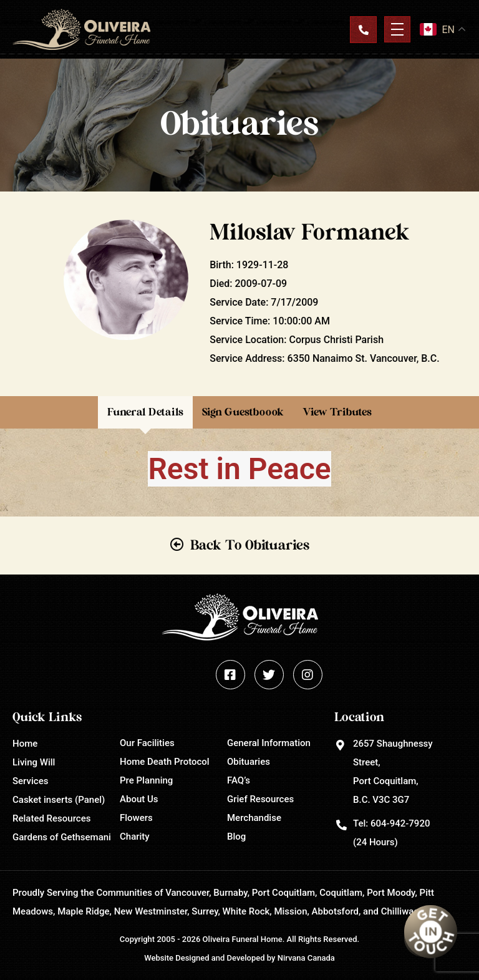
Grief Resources (260, 799)
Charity (135, 837)
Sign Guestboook (243, 412)
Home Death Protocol (165, 762)
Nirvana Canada (306, 958)
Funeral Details (145, 412)
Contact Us (363, 29)
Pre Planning (146, 780)
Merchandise (254, 818)
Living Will (34, 762)
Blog (236, 837)
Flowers (136, 818)
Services (30, 781)
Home (25, 744)
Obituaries (249, 762)
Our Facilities (147, 743)
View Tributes (337, 412)
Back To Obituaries (250, 545)
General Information (269, 743)
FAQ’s (239, 780)
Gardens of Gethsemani (62, 837)
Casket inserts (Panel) (59, 800)
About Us (139, 799)
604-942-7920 (400, 823)
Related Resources (51, 818)
